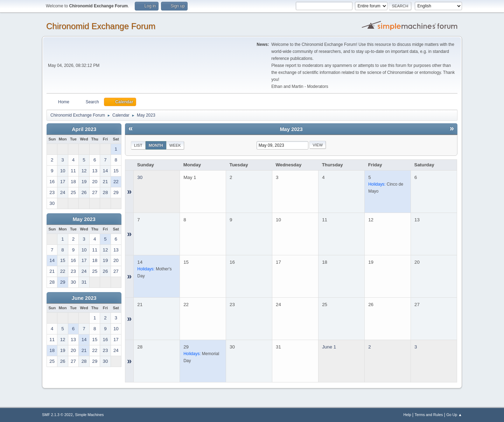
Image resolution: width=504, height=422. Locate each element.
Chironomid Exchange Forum (101, 26)
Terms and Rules (429, 415)
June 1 (329, 347)
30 (140, 177)
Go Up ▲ (454, 415)
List (138, 145)
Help (407, 415)
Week (175, 145)
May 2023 (84, 219)
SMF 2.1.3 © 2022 (57, 415)
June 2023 (84, 298)
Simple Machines (89, 415)
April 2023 (84, 129)
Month (156, 145)
